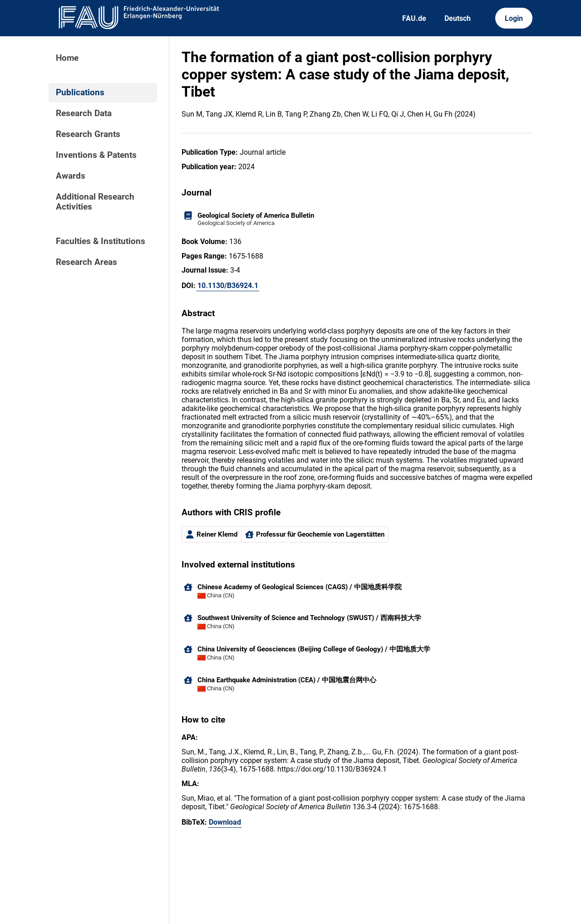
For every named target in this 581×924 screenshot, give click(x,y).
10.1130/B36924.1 (228, 286)
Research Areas (86, 262)
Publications (80, 93)
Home (67, 58)
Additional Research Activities (95, 202)
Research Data (84, 113)
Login (514, 18)
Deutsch (458, 18)
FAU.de (414, 18)
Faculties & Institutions (101, 241)
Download (225, 822)
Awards (71, 176)
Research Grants (88, 134)
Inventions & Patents (96, 155)
